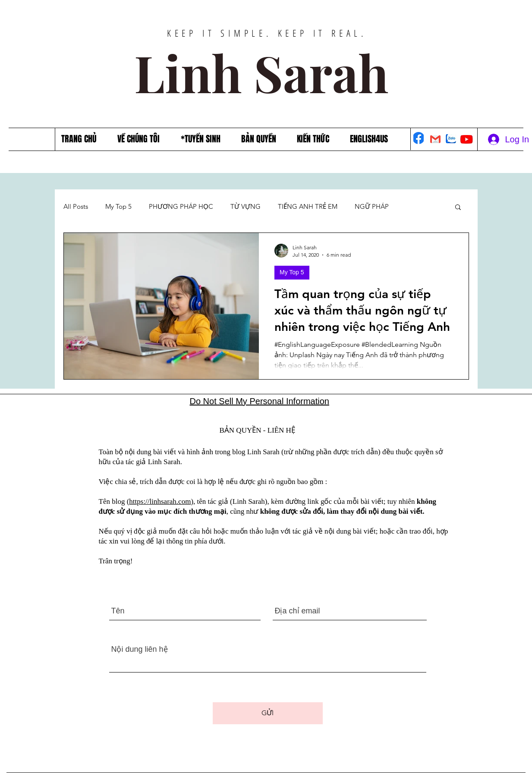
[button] (458, 208)
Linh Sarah (267, 72)
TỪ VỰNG (246, 207)
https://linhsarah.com (160, 501)
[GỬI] (268, 713)
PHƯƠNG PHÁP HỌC (181, 207)
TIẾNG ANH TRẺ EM (308, 207)
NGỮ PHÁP (372, 207)
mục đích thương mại (192, 511)
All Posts (76, 207)
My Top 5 (118, 207)
